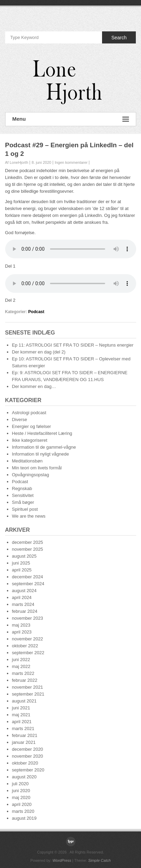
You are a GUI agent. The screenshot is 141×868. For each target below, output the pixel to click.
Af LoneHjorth (17, 162)
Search (119, 38)
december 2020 (28, 749)
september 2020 (28, 770)
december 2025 (28, 542)
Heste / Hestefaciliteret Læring (42, 433)
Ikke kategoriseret (30, 440)
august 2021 (24, 701)
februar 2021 (25, 735)
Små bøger (23, 502)
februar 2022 (25, 680)
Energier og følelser (32, 426)
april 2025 (22, 570)
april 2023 (22, 632)
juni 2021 (21, 708)
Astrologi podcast (29, 413)
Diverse (20, 420)
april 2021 (22, 722)
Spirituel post (25, 509)
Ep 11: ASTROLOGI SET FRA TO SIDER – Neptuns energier (73, 345)
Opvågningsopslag (31, 475)
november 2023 (28, 618)
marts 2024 (23, 604)
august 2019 (24, 818)
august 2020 (24, 777)
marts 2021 (23, 729)
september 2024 (28, 584)
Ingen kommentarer (71, 162)
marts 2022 (23, 673)
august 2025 (24, 556)
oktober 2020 (25, 763)
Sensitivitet (23, 495)
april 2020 (22, 804)
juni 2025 (21, 563)
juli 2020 (20, 784)
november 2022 (28, 639)
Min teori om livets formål (37, 468)
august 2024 (24, 591)
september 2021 (28, 694)
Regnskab (22, 488)
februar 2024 (25, 611)
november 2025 (28, 549)
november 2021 (28, 687)
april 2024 (22, 597)
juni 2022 (21, 660)
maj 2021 (21, 715)
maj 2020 (21, 797)
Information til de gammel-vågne (44, 447)
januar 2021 (24, 742)
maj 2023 (21, 625)
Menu (71, 119)
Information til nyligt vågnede (41, 454)
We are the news (29, 516)
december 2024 (28, 577)
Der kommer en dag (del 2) (39, 352)
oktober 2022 (25, 646)
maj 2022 (21, 666)
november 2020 (28, 756)
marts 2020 (23, 811)
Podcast (36, 312)
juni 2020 (21, 791)
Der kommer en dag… (34, 386)
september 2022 (28, 653)
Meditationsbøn (27, 461)
